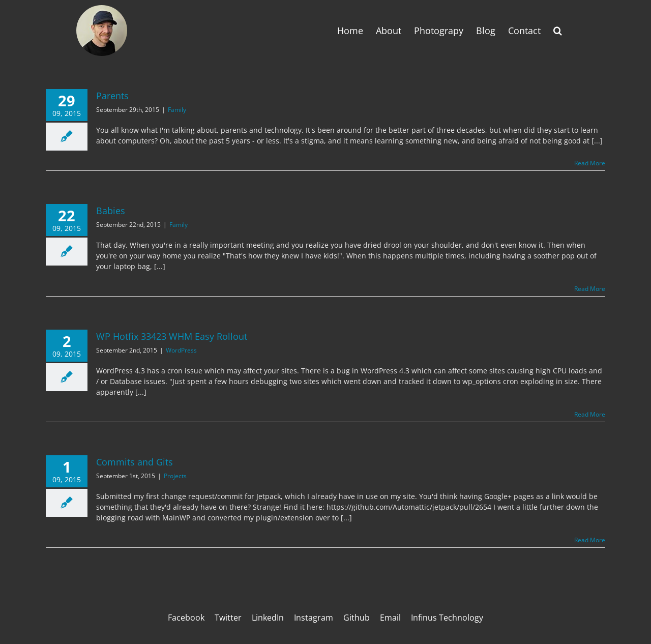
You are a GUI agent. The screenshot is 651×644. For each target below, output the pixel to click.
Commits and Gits (135, 462)
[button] (558, 31)
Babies (111, 211)
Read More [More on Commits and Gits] (590, 540)
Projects (175, 476)
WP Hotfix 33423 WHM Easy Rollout (172, 336)
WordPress (181, 350)
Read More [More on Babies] (590, 289)
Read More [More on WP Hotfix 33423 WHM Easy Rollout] (590, 414)
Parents (112, 96)
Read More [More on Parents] (590, 163)
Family (177, 110)
